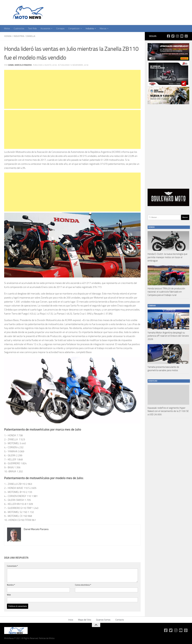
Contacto (120, 620)
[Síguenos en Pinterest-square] (186, 36)
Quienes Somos (103, 620)
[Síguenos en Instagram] (177, 36)
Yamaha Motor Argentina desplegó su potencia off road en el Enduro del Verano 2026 (168, 336)
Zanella (31, 36)
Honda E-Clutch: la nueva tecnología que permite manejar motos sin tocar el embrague (167, 257)
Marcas (103, 28)
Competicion (74, 28)
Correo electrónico (83, 585)
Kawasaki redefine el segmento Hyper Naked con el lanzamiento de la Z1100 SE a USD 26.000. (168, 411)
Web (9, 595)
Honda (8, 36)
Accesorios (45, 28)
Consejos (60, 28)
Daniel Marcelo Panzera (20, 65)
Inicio (71, 620)
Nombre (11, 585)
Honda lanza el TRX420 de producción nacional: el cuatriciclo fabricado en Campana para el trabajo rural (166, 292)
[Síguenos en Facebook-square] (168, 36)
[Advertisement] (72, 89)
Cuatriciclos (19, 28)
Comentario (12, 566)
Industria (90, 28)
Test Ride (32, 28)
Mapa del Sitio (85, 620)
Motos (7, 28)
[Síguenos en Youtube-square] (182, 36)
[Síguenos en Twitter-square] (173, 36)
